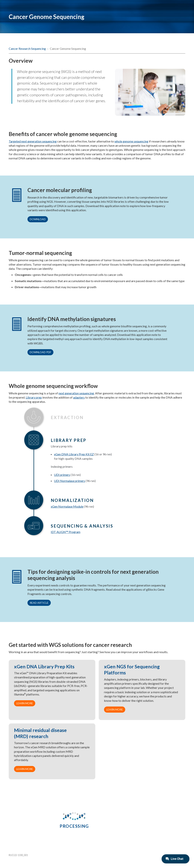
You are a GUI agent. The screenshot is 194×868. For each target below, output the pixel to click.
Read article (39, 603)
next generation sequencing (76, 393)
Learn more (25, 703)
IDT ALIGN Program (66, 532)
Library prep (34, 397)
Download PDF (40, 352)
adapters (79, 397)
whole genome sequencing (131, 141)
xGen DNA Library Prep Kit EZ (74, 454)
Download (38, 219)
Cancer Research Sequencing (28, 49)
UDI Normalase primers (70, 481)
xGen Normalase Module (67, 506)
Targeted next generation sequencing (33, 141)
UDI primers (62, 475)
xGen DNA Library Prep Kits (44, 666)
